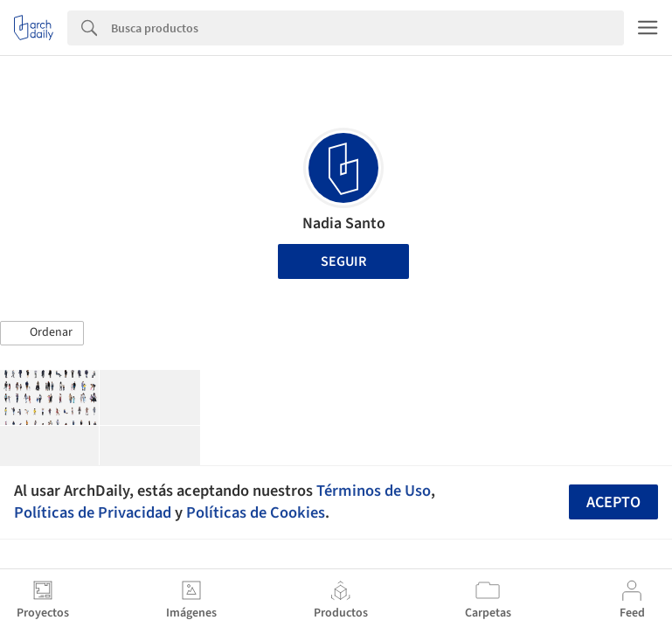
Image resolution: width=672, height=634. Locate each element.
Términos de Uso (374, 491)
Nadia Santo (344, 223)
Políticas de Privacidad (93, 512)
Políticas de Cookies (256, 512)
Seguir (343, 261)
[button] (42, 333)
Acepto (613, 502)
